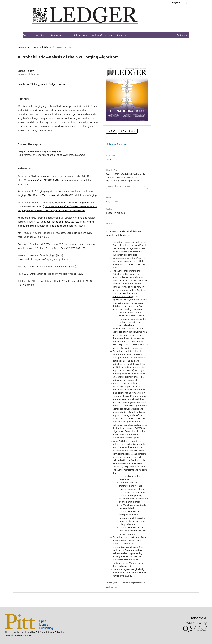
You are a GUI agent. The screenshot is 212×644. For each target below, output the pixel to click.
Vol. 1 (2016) (46, 47)
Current (27, 35)
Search (182, 35)
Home (21, 47)
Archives (41, 35)
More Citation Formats (119, 186)
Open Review (129, 131)
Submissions (80, 35)
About (121, 35)
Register (176, 2)
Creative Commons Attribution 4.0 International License (129, 293)
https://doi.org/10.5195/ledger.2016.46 (44, 84)
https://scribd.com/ (46, 195)
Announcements (59, 35)
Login (186, 2)
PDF (113, 131)
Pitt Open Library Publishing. (51, 632)
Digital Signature (118, 144)
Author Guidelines (102, 35)
